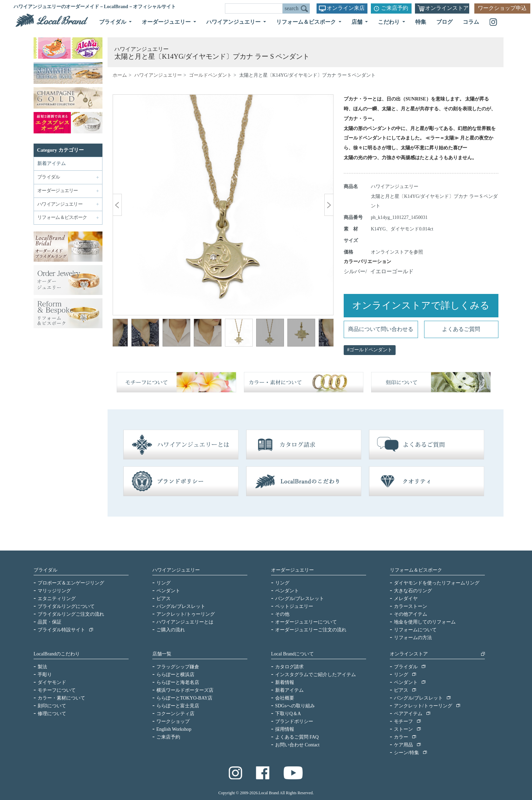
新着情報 (285, 682)
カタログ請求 (289, 667)
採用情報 (285, 729)
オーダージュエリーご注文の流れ (311, 630)
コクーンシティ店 (175, 714)
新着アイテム (52, 163)
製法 (42, 667)
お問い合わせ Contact (297, 745)
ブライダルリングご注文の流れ (71, 614)
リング (164, 583)
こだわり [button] (389, 22)
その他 (282, 614)
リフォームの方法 (413, 638)
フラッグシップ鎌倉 (178, 667)
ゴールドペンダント (210, 75)
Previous (123, 334)
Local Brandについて (292, 654)
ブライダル (45, 570)
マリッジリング (54, 591)
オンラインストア (447, 8)
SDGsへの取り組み (295, 706)
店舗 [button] (358, 22)
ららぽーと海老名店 (178, 682)
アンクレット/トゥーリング (186, 614)
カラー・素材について (61, 698)
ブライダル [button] (113, 22)
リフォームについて (415, 630)
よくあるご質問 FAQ (297, 737)
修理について (52, 714)
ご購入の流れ (171, 630)
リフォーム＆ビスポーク (416, 570)
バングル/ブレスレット (181, 606)
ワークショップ (173, 721)
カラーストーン (411, 606)
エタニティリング (57, 599)
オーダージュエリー (292, 570)
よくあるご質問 (461, 329)
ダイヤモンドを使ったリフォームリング (437, 583)
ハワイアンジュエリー (158, 75)
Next (323, 334)
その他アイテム (411, 614)
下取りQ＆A (288, 714)
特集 (421, 22)
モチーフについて (57, 690)
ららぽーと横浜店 (175, 675)
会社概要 (285, 698)
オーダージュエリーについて (306, 622)
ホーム (120, 75)
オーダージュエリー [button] (167, 22)
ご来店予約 (395, 8)
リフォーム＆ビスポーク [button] (307, 22)
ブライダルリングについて (66, 606)
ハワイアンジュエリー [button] (234, 22)
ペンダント (168, 591)
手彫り (45, 675)
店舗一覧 (162, 654)
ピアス (164, 599)
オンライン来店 (346, 8)
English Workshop (174, 729)
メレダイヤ (406, 599)
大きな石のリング (413, 591)
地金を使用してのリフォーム (425, 622)
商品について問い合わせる (381, 329)
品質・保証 (50, 622)
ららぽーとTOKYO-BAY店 (185, 698)
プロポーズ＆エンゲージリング (71, 583)
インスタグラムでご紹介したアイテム (316, 675)
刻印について (52, 706)
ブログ (444, 22)
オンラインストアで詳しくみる (421, 305)
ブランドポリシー (294, 721)
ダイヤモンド (52, 682)
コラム (471, 22)
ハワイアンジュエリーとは (185, 622)
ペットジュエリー (294, 606)
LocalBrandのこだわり (57, 654)
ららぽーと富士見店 (178, 706)
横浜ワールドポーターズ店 (185, 690)
